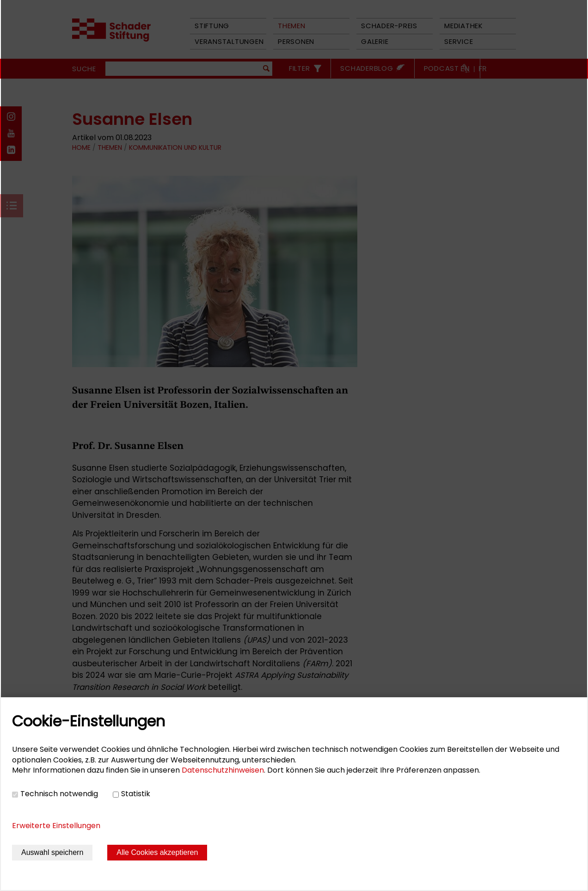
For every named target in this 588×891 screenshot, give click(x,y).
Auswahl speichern (52, 852)
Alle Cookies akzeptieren (157, 852)
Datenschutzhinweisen (223, 770)
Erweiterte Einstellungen (56, 826)
